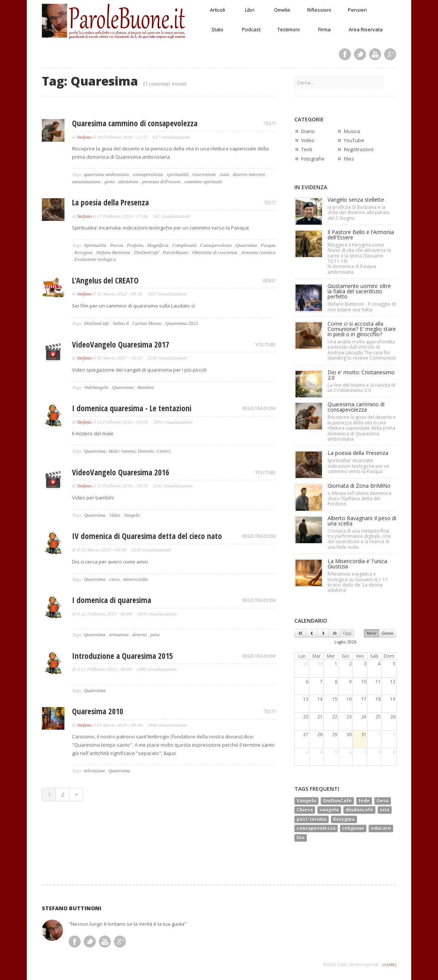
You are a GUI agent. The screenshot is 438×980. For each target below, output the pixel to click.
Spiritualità (95, 245)
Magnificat (158, 245)
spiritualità (178, 174)
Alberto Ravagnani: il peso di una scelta (362, 521)
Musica (352, 131)
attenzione (128, 181)
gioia (109, 181)
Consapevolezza (216, 245)
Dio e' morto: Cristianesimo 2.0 (361, 375)
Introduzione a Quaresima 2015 (123, 656)
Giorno (387, 633)
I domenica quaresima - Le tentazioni (132, 408)
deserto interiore (249, 174)
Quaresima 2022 (181, 323)
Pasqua (268, 245)
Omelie (282, 10)
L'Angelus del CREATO (105, 280)
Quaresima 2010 (98, 711)
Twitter (360, 54)
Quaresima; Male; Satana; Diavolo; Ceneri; (128, 451)
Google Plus (390, 54)
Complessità (184, 245)
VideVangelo (96, 387)
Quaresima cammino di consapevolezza (135, 123)
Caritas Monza (147, 323)
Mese (372, 633)
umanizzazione (87, 181)
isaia (224, 174)
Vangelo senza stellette (356, 200)
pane (155, 635)
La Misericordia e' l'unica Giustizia (357, 564)
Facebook (345, 54)
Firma (324, 29)
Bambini (145, 387)
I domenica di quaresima (112, 600)
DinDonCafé (146, 252)
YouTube (354, 140)
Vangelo (132, 515)
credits (389, 964)
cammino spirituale (203, 181)
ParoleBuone (176, 252)
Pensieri (357, 10)
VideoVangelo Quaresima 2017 (121, 345)
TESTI (270, 123)
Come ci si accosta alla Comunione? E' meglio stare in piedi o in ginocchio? (362, 329)
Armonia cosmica (258, 252)
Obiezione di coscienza (214, 252)
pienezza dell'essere (161, 181)
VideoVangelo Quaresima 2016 (121, 472)
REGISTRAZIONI (259, 408)
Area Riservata (366, 29)
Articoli (217, 10)
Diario (308, 131)
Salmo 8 (121, 323)
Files (349, 159)
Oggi (347, 633)
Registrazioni (359, 149)
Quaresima (246, 245)
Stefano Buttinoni (113, 252)
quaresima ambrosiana (106, 174)
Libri (250, 10)
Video (115, 515)
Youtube (375, 54)
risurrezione (204, 174)
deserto (139, 635)
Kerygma (84, 252)
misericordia (136, 579)
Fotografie (313, 159)
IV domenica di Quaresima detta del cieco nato (147, 536)
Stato (217, 29)
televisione (95, 771)
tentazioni (119, 635)
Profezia (135, 245)
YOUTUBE (265, 345)
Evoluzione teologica (95, 259)
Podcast (251, 29)
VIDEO (269, 281)
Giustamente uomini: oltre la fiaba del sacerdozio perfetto (359, 291)
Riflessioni (319, 10)
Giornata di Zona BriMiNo (359, 486)
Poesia (117, 245)
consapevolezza (148, 174)
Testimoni (289, 29)
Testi (307, 149)
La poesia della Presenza (110, 202)
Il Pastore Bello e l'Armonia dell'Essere (361, 235)
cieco (114, 579)
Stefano (84, 137)
